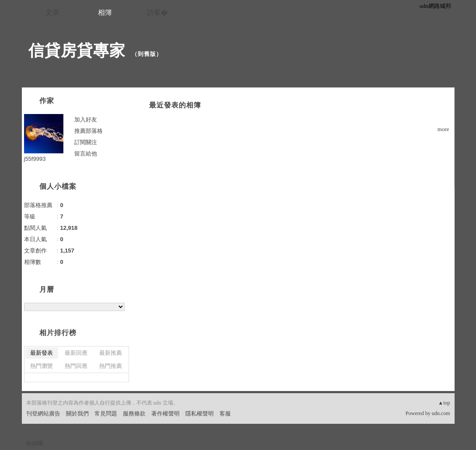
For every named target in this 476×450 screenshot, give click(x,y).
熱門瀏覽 (42, 366)
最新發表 (42, 353)
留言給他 (86, 154)
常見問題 (106, 414)
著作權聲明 (165, 414)
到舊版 (147, 54)
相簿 (105, 12)
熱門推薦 (111, 366)
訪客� (157, 12)
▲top (444, 403)
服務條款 (134, 414)
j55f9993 (35, 159)
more (443, 129)
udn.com (441, 413)
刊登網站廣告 (43, 414)
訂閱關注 (86, 142)
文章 (52, 12)
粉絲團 (35, 443)
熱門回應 (76, 366)
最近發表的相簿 (175, 105)
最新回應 (76, 353)
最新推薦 (111, 353)
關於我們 (77, 414)
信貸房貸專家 (77, 50)
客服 (225, 414)
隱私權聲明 (200, 414)
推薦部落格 (89, 131)
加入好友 (86, 119)
